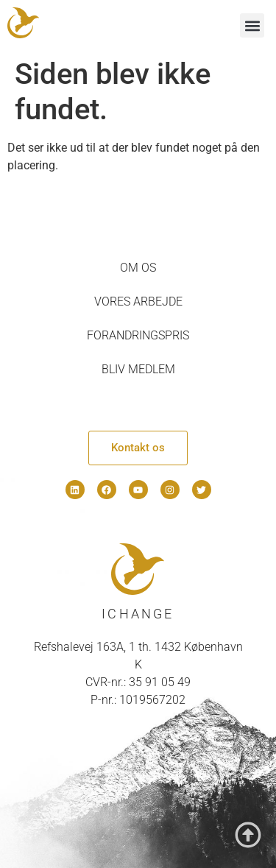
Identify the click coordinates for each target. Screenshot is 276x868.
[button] (252, 25)
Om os (138, 268)
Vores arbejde (138, 301)
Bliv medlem (138, 369)
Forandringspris (138, 335)
